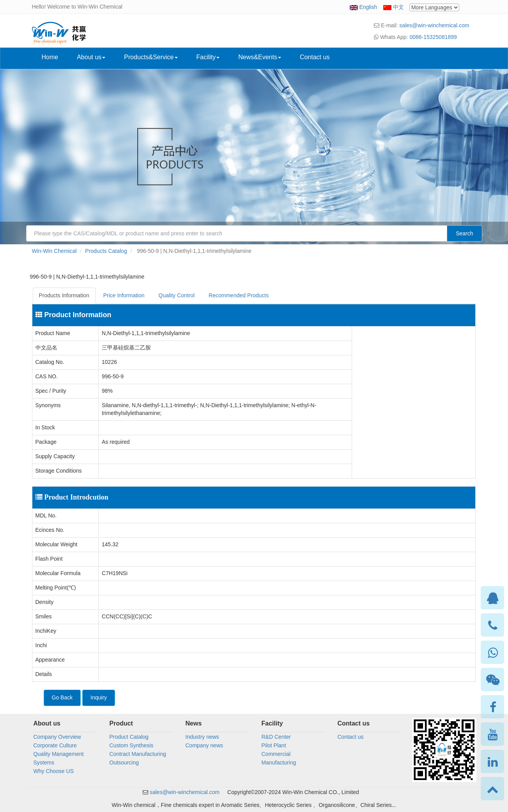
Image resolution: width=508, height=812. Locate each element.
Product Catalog (129, 737)
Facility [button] (208, 57)
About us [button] (91, 57)
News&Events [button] (260, 57)
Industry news (202, 737)
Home (50, 57)
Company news (204, 745)
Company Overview (57, 737)
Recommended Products (239, 295)
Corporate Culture (55, 745)
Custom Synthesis (132, 745)
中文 (398, 7)
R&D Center (276, 737)
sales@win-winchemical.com (434, 25)
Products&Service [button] (151, 57)
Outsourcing (124, 763)
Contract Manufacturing (138, 754)
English (368, 7)
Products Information (64, 295)
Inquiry (99, 697)
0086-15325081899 (433, 37)
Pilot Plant (274, 745)
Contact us (315, 57)
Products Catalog (106, 251)
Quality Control (177, 295)
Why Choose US (54, 771)
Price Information (124, 295)
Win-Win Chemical (54, 251)
